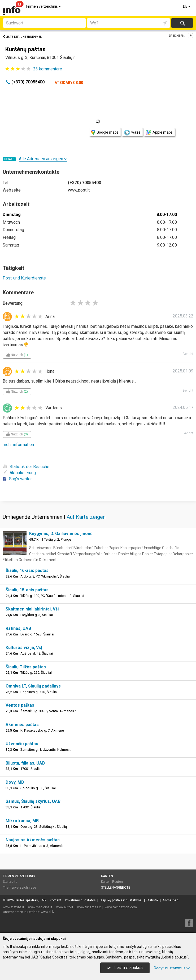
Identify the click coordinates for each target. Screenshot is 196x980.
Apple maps (159, 132)
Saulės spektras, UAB (30, 900)
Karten (107, 876)
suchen (182, 23)
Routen (117, 882)
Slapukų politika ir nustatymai (121, 900)
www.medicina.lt (40, 907)
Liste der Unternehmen (22, 37)
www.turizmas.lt (89, 907)
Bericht (188, 354)
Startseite (10, 882)
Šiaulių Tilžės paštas (26, 667)
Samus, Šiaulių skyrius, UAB (33, 801)
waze (132, 133)
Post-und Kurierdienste (24, 278)
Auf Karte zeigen (86, 517)
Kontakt (55, 900)
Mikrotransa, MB (22, 821)
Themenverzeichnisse (19, 888)
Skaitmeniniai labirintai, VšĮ (32, 609)
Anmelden (170, 900)
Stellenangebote (116, 888)
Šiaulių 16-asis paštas (27, 570)
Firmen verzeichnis (44, 6)
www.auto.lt (65, 907)
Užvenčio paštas (22, 744)
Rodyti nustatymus (172, 968)
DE (187, 6)
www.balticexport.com (121, 907)
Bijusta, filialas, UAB (25, 763)
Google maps (105, 132)
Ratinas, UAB (18, 628)
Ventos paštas (20, 705)
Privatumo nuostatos (80, 900)
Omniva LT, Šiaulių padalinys (33, 686)
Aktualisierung (19, 473)
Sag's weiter (17, 479)
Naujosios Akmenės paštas (33, 840)
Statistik (152, 900)
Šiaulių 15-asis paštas (27, 590)
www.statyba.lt (14, 907)
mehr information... (19, 445)
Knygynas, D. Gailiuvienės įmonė (61, 534)
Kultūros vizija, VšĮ (24, 648)
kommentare (48, 69)
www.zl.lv (48, 912)
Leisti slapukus (125, 968)
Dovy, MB (15, 782)
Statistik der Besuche (26, 467)
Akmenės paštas (22, 725)
